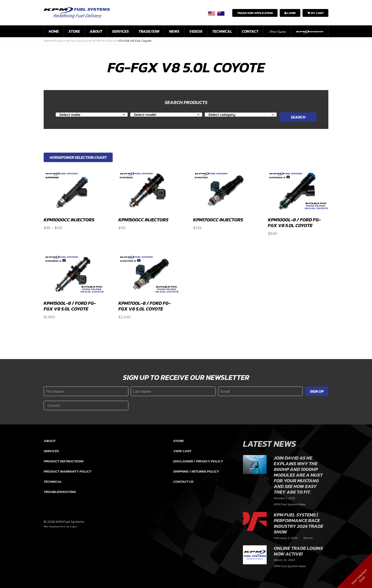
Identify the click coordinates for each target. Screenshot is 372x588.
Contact (250, 31)
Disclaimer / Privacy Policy (198, 461)
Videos (196, 31)
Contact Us (183, 481)
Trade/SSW (149, 31)
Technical (222, 31)
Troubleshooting (60, 492)
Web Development (55, 526)
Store (74, 31)
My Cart (315, 13)
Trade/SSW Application (255, 13)
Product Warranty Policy (68, 471)
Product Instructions (64, 461)
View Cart (182, 451)
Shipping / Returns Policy (196, 471)
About (96, 31)
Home (54, 31)
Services (120, 31)
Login (290, 13)
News (174, 31)
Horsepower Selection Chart (78, 157)
